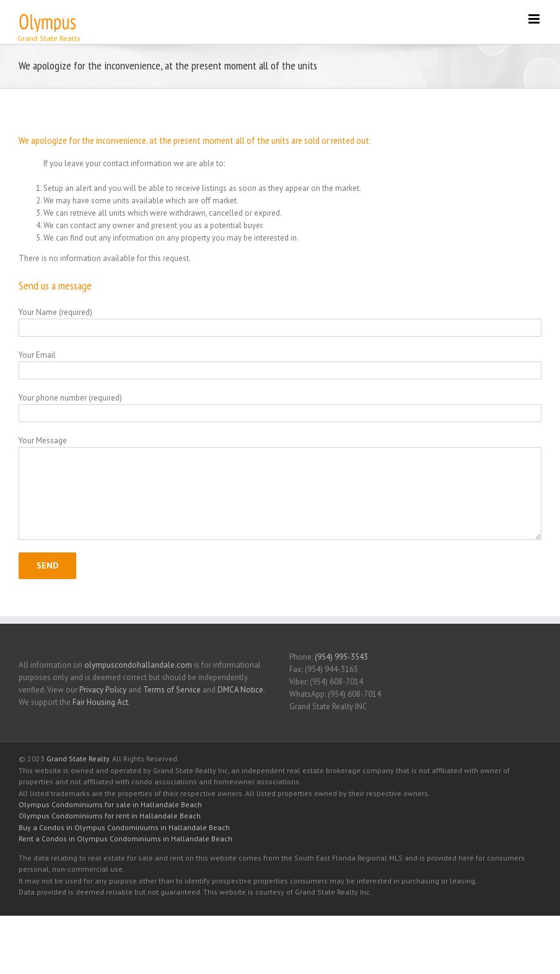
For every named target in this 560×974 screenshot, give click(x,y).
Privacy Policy (103, 690)
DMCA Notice (240, 690)
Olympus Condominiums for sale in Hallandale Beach (110, 804)
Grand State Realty (78, 759)
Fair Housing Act (100, 702)
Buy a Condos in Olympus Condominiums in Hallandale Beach (124, 827)
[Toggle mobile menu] (535, 19)
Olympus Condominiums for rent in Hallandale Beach (110, 816)
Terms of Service (172, 690)
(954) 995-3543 (341, 657)
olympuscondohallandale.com (138, 665)
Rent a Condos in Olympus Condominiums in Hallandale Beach (125, 839)
